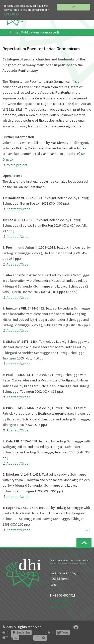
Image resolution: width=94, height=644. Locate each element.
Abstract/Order (18, 298)
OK (73, 7)
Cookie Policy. (12, 14)
